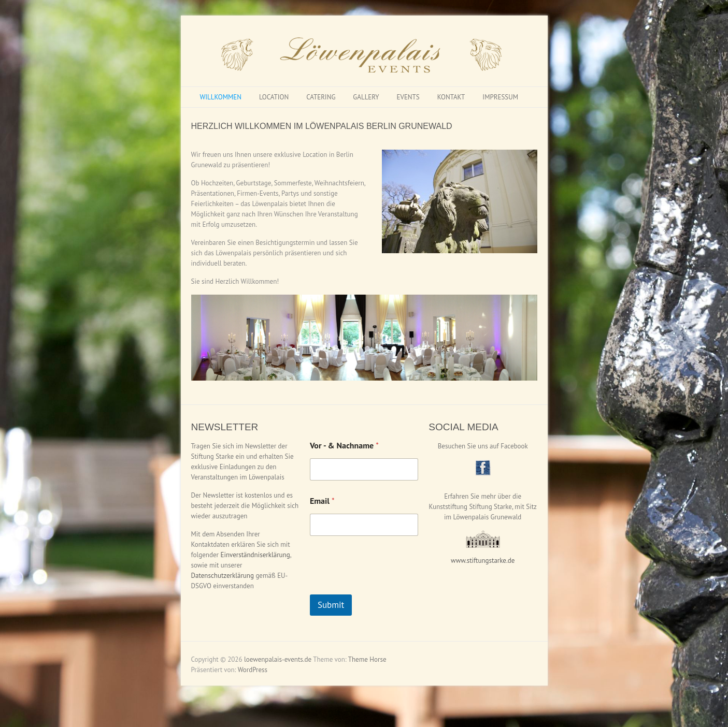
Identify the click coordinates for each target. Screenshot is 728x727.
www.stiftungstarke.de (483, 561)
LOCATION (274, 97)
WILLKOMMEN (221, 97)
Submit (331, 605)
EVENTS (408, 97)
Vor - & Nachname (344, 446)
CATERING (321, 97)
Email (322, 501)
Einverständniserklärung (255, 555)
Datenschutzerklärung (223, 576)
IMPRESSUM (500, 97)
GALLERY (366, 97)
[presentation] (389, 588)
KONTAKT (451, 97)
